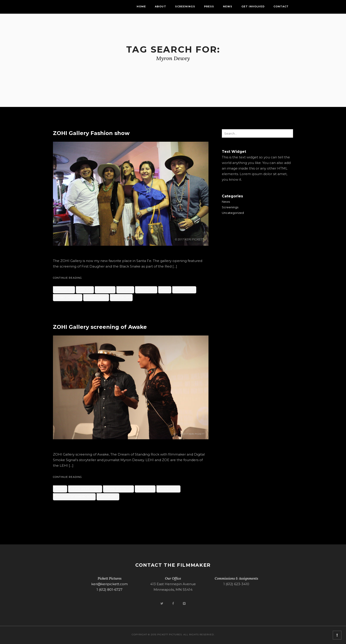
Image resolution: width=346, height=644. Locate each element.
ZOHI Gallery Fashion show (91, 133)
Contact (281, 6)
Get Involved (253, 6)
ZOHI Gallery (122, 297)
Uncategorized (233, 213)
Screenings (185, 6)
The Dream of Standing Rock (75, 497)
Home (141, 6)
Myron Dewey (185, 290)
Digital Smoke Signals (86, 489)
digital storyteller (119, 489)
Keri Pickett (106, 290)
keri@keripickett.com (109, 584)
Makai (165, 290)
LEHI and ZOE (147, 290)
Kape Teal (85, 290)
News (228, 6)
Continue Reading (68, 278)
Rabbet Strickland (68, 297)
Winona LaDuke (97, 297)
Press (209, 6)
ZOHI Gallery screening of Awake (100, 327)
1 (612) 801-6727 (109, 590)
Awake (61, 489)
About (161, 6)
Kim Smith (126, 290)
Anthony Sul (65, 290)
